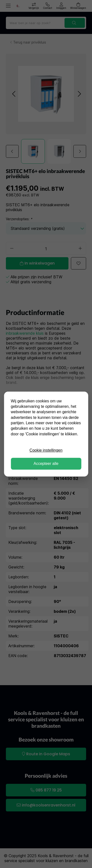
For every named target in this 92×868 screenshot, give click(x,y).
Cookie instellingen (46, 450)
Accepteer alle (46, 464)
